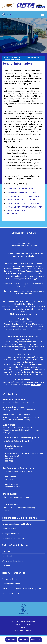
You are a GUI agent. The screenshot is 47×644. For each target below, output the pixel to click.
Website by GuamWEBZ (23, 630)
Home (6, 58)
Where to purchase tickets (12, 561)
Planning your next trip (11, 584)
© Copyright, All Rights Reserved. (23, 621)
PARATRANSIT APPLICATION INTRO (21, 189)
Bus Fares (6, 551)
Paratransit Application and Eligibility (16, 524)
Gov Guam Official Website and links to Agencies (22, 588)
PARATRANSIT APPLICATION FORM (21, 192)
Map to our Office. (9, 579)
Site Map (24, 627)
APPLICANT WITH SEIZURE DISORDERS (23, 203)
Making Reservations (10, 533)
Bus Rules (6, 566)
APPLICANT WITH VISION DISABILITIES (23, 196)
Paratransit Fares (9, 529)
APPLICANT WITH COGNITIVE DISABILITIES (24, 207)
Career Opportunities (10, 593)
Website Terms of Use (23, 624)
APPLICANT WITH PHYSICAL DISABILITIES (24, 200)
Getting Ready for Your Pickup (14, 538)
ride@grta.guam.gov (13, 487)
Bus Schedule (7, 556)
